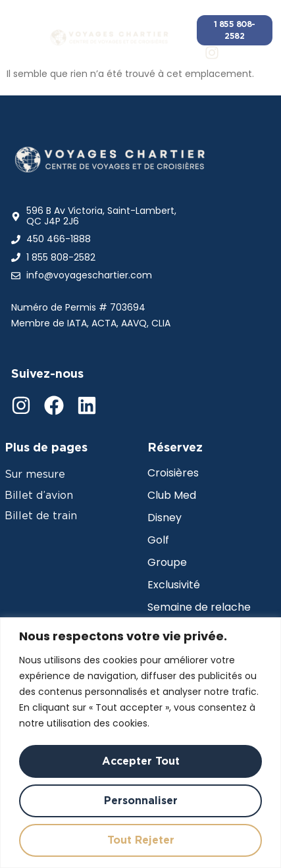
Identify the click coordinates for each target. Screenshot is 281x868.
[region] (140, 743)
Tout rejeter (141, 840)
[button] (24, 38)
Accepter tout (141, 761)
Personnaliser (141, 801)
